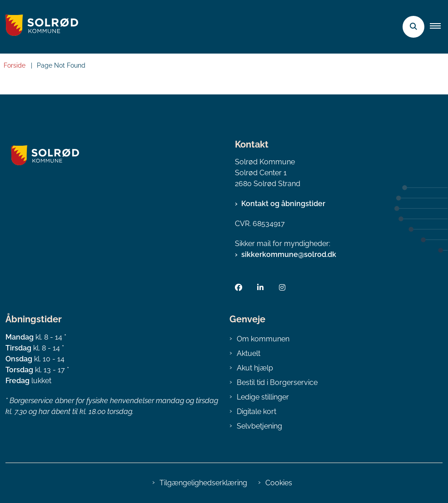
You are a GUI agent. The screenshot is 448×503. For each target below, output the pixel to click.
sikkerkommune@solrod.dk (289, 254)
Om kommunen (263, 339)
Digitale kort (256, 412)
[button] (439, 27)
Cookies (279, 483)
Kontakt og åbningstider (283, 204)
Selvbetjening (259, 426)
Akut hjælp (255, 368)
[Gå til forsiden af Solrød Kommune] (39, 27)
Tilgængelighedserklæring (203, 483)
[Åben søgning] (413, 27)
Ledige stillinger (263, 397)
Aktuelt (249, 353)
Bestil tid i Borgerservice (277, 382)
